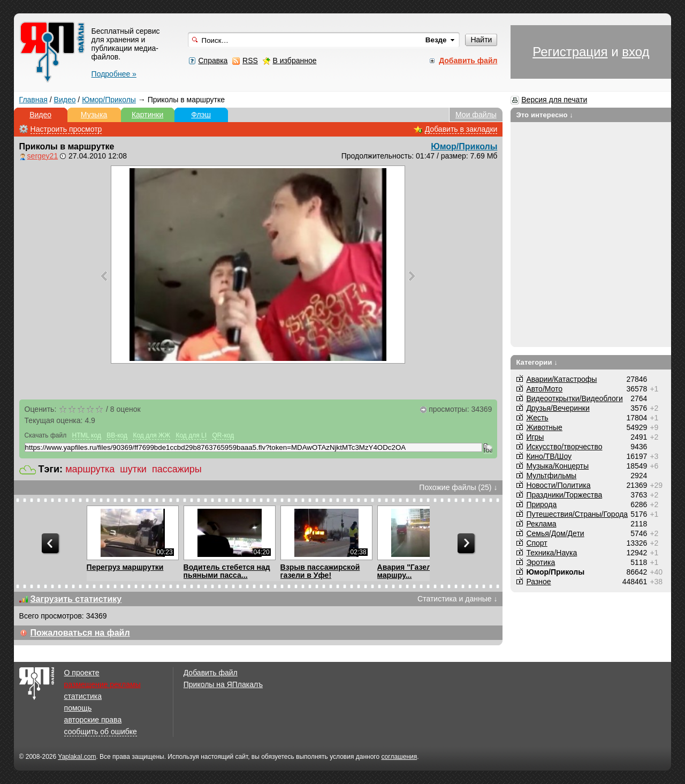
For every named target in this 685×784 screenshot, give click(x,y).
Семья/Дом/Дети (555, 533)
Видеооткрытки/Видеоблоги (574, 398)
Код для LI (191, 435)
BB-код (117, 435)
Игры (535, 437)
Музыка (94, 115)
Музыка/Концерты (557, 466)
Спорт (536, 543)
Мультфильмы (551, 476)
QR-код (223, 435)
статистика (83, 696)
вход (635, 52)
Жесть (537, 418)
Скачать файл (46, 435)
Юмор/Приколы (109, 100)
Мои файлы (476, 115)
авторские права (93, 720)
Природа (541, 504)
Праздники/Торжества (564, 495)
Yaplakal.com (77, 757)
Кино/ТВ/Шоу (549, 456)
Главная (33, 100)
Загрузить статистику (76, 599)
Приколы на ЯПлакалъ (223, 684)
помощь (78, 708)
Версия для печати (554, 100)
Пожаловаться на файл (80, 633)
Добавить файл (211, 673)
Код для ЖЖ (151, 435)
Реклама (541, 524)
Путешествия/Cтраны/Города (577, 514)
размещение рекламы (102, 684)
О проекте (82, 673)
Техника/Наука (551, 553)
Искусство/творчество (564, 447)
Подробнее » (114, 74)
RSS (250, 61)
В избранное (295, 61)
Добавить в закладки (461, 129)
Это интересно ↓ (545, 115)
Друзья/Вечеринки (558, 408)
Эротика (541, 562)
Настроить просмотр (66, 129)
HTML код (87, 435)
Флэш (201, 115)
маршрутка (90, 469)
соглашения (399, 757)
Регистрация (570, 52)
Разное (538, 582)
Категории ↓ (537, 362)
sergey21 (43, 156)
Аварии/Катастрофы (561, 379)
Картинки (147, 115)
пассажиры (177, 469)
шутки (133, 469)
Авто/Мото (544, 389)
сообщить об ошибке (101, 732)
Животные (544, 427)
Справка (213, 61)
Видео (65, 100)
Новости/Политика (558, 485)
